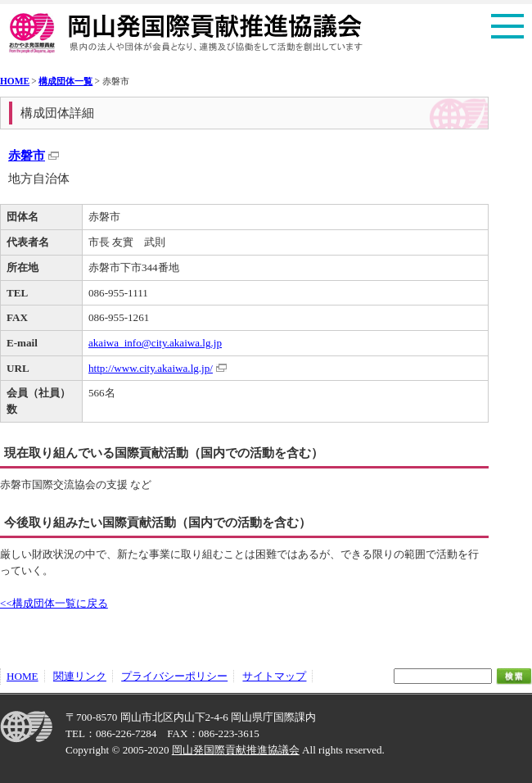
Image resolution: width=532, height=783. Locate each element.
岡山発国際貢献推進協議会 (236, 750)
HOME (15, 81)
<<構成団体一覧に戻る (54, 603)
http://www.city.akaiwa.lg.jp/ (151, 368)
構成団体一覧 (65, 81)
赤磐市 (27, 155)
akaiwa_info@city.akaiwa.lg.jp (155, 343)
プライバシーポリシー (174, 676)
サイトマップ (274, 676)
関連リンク (80, 676)
